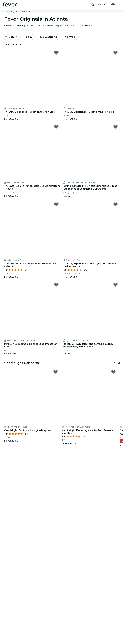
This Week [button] (70, 37)
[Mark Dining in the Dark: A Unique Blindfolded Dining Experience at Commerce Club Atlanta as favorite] (115, 127)
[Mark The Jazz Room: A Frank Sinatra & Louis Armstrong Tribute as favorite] (56, 127)
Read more (86, 25)
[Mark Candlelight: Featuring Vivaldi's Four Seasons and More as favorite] (113, 372)
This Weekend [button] (48, 37)
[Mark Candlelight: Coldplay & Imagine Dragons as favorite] (56, 372)
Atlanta (8, 12)
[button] (24, 12)
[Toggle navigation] (120, 5)
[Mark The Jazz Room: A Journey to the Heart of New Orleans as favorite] (56, 204)
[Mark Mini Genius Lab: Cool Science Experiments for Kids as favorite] (56, 285)
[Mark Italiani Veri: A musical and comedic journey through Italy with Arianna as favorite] (115, 285)
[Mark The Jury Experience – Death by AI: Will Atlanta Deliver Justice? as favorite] (115, 204)
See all (117, 363)
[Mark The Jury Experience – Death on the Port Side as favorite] (56, 53)
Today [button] (28, 37)
